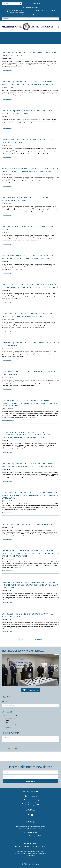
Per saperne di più (8, 70)
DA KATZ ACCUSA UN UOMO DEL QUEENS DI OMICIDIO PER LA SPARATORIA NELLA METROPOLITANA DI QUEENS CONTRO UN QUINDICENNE (30, 495)
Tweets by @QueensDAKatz (10, 749)
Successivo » (38, 639)
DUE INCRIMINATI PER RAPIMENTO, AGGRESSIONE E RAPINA (29, 524)
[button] (12, 4)
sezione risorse (37, 829)
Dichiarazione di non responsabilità (31, 836)
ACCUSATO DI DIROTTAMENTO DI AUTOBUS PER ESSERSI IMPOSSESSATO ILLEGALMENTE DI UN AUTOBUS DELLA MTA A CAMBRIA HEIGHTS (29, 403)
